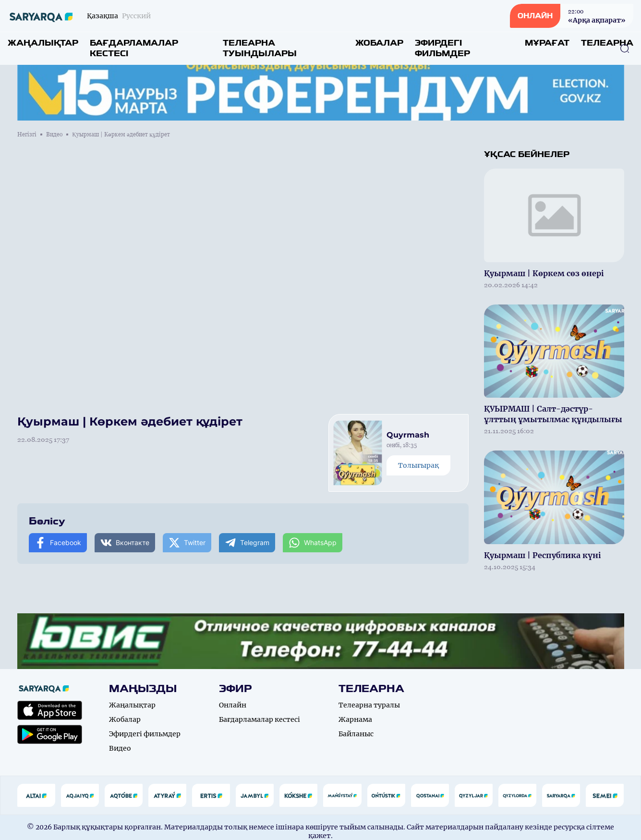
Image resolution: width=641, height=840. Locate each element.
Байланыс (356, 734)
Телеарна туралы (369, 705)
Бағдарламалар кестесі (134, 48)
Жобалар (379, 43)
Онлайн (233, 705)
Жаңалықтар (43, 43)
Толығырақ (418, 465)
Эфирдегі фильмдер (442, 48)
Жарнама (355, 719)
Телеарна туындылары (260, 48)
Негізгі (27, 134)
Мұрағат (547, 43)
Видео (54, 134)
